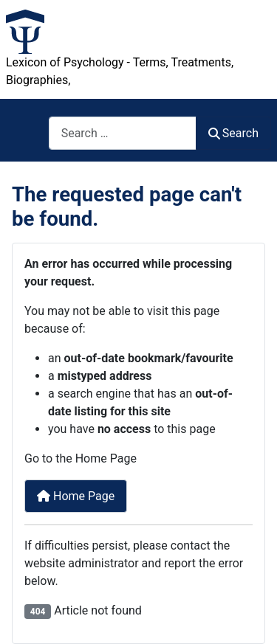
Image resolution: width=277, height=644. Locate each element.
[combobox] (123, 133)
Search (233, 133)
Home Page (76, 496)
